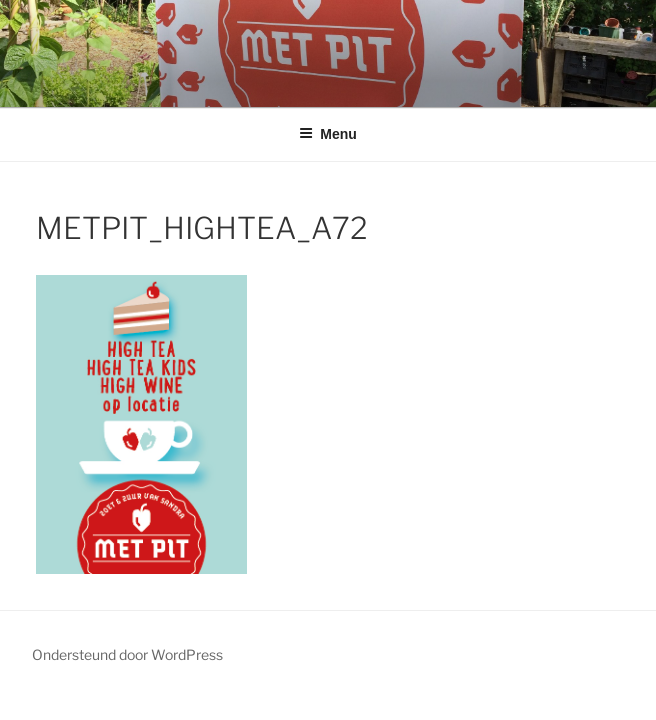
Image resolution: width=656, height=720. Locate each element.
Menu (328, 134)
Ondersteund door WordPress (127, 654)
